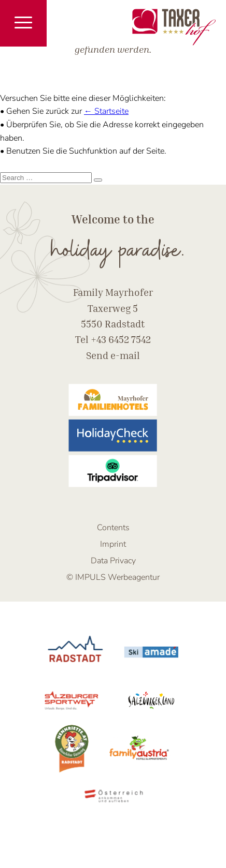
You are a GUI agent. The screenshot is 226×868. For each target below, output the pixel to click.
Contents (113, 528)
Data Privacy (113, 561)
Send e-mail (113, 355)
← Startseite (106, 111)
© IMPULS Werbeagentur (113, 577)
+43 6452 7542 (121, 339)
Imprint (113, 544)
